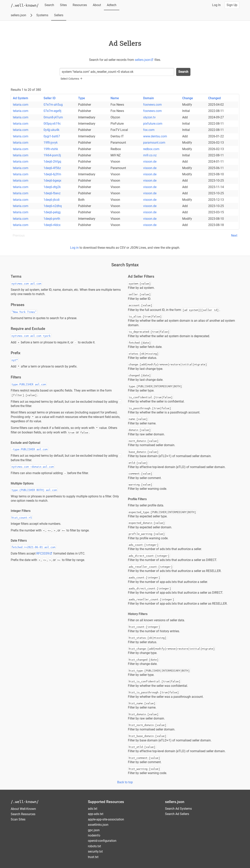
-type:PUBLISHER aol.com (29, 449)
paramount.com (154, 143)
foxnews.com (152, 105)
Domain (149, 98)
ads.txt (93, 809)
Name (115, 98)
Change (188, 98)
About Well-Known (23, 809)
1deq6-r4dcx (52, 225)
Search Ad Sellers (177, 814)
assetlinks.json (98, 825)
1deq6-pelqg (52, 212)
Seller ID (50, 98)
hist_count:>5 (22, 517)
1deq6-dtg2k (52, 187)
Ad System (21, 98)
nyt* (15, 360)
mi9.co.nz (150, 155)
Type (82, 98)
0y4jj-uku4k (51, 130)
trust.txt (93, 857)
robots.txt (94, 846)
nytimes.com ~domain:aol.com (33, 466)
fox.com (149, 130)
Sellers (59, 15)
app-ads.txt (96, 814)
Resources (80, 5)
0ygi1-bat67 (52, 136)
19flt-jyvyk (51, 143)
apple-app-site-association (106, 819)
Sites (63, 5)
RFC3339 (44, 553)
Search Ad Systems (178, 809)
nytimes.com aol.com (26, 283)
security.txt (95, 851)
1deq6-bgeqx (52, 181)
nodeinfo (94, 835)
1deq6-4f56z (52, 168)
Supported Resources (106, 802)
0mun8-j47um (53, 117)
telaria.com (21, 105)
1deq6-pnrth (52, 219)
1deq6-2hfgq (52, 162)
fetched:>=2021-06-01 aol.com (33, 547)
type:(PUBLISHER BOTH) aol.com (34, 490)
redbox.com (151, 149)
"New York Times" (24, 312)
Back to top (125, 782)
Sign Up (232, 5)
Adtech (112, 5)
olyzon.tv (149, 117)
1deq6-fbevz (52, 193)
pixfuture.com (153, 124)
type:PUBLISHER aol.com (29, 384)
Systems (42, 15)
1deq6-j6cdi (52, 200)
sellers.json (18, 15)
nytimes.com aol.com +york (31, 336)
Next (234, 235)
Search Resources (23, 814)
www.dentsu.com (155, 136)
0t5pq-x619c (52, 124)
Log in (74, 248)
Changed (214, 98)
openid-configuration (102, 841)
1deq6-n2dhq (53, 206)
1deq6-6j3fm (52, 174)
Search (49, 5)
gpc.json (94, 830)
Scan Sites (18, 819)
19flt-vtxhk (51, 149)
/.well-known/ (25, 802)
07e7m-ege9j (52, 111)
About (97, 5)
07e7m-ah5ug (53, 105)
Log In (216, 5)
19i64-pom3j (52, 155)
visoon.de (150, 162)
